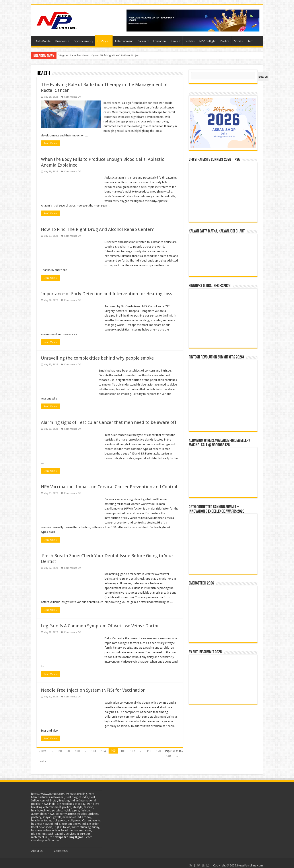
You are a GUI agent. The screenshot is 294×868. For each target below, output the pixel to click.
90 (68, 746)
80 (60, 746)
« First (43, 746)
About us (37, 846)
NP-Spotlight (207, 41)
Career (142, 41)
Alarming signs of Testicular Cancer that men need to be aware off (109, 418)
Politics (225, 41)
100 (77, 746)
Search (263, 77)
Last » (42, 757)
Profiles (190, 41)
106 (123, 746)
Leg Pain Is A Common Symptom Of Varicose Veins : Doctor (100, 621)
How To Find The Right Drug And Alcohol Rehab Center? (97, 225)
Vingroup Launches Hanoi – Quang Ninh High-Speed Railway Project (99, 55)
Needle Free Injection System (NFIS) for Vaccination (94, 685)
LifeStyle (103, 41)
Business (61, 41)
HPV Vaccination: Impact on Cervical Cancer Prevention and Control (109, 482)
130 (168, 751)
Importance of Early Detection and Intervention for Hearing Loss (107, 289)
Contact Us (61, 846)
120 (159, 746)
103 (94, 746)
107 (133, 746)
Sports (238, 41)
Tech (250, 41)
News (174, 41)
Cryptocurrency (83, 41)
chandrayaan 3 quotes (45, 836)
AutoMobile (43, 41)
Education (160, 41)
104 (103, 746)
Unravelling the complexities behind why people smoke (97, 353)
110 (149, 746)
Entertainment (124, 41)
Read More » (51, 139)
